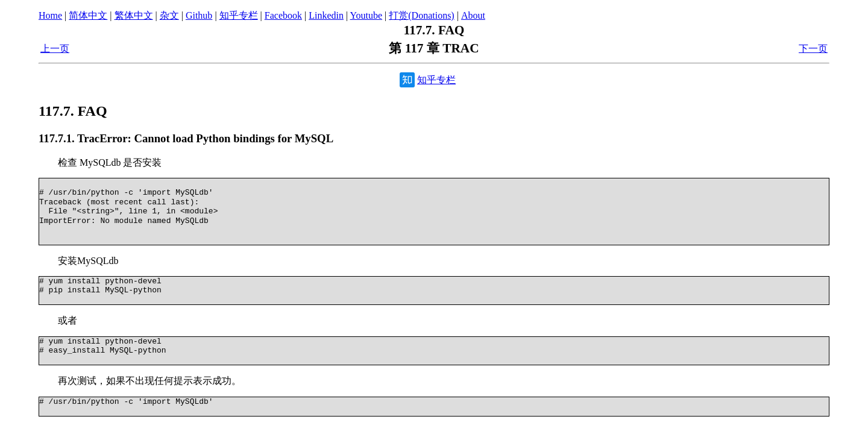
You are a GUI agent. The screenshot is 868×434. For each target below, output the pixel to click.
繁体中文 (134, 15)
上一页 (55, 49)
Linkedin (326, 15)
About (473, 15)
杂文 (169, 15)
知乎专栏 (239, 15)
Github (199, 15)
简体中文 (88, 15)
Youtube (366, 15)
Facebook (283, 15)
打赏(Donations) (421, 15)
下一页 (813, 49)
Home (50, 15)
